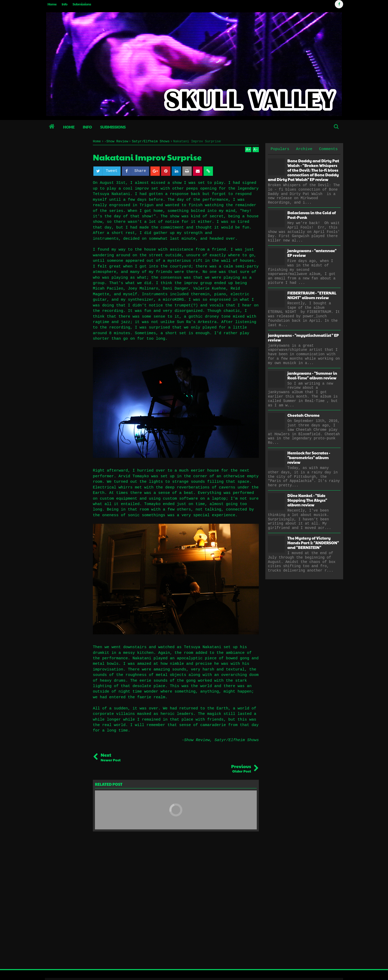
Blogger (331, 971)
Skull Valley (63, 971)
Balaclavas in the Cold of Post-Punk (312, 215)
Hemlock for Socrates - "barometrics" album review (309, 457)
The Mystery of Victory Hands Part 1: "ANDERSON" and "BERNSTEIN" (313, 543)
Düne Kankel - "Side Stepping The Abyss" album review (307, 500)
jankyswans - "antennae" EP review (312, 253)
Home (52, 4)
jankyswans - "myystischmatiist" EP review (303, 337)
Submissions (82, 4)
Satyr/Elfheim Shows (237, 740)
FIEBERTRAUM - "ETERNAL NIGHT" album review (312, 295)
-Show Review (196, 740)
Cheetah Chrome (303, 415)
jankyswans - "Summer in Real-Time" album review (312, 375)
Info (65, 4)
